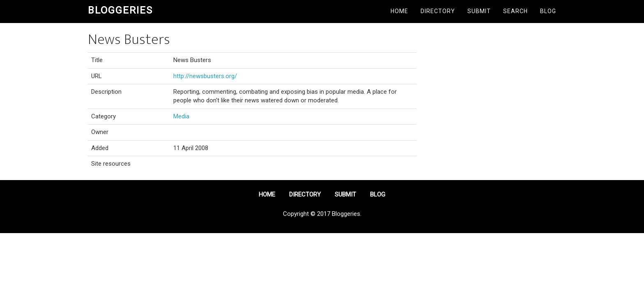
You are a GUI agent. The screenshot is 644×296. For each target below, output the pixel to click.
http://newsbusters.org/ (205, 76)
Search (515, 11)
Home (399, 11)
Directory (438, 11)
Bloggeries (120, 10)
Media (181, 116)
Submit (479, 11)
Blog (548, 11)
